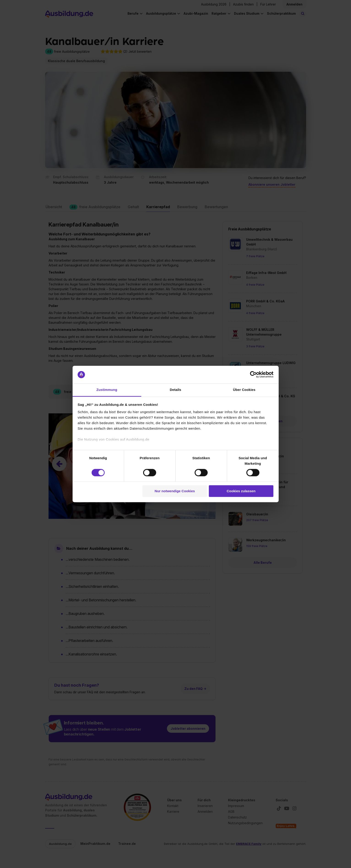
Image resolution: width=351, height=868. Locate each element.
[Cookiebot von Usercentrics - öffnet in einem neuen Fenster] (253, 375)
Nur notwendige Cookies (175, 491)
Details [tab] (176, 390)
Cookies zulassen (241, 491)
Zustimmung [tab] (107, 390)
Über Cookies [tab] (244, 390)
